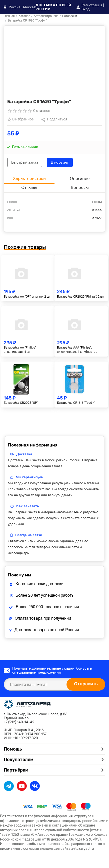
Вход (85, 9)
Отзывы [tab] (29, 187)
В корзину (60, 163)
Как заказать (27, 506)
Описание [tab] (80, 178)
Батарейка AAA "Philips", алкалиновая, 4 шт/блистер (77, 350)
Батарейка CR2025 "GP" (21, 403)
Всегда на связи (29, 535)
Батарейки (70, 16)
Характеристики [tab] (29, 178)
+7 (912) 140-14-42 (19, 722)
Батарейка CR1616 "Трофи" (76, 403)
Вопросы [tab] (80, 187)
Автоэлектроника (46, 16)
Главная (9, 16)
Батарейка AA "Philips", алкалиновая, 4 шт (20, 350)
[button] (20, 7)
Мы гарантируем (29, 477)
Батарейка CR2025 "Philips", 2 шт (80, 297)
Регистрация (92, 5)
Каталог (24, 16)
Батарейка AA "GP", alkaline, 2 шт (27, 297)
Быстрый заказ (25, 163)
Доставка (24, 454)
